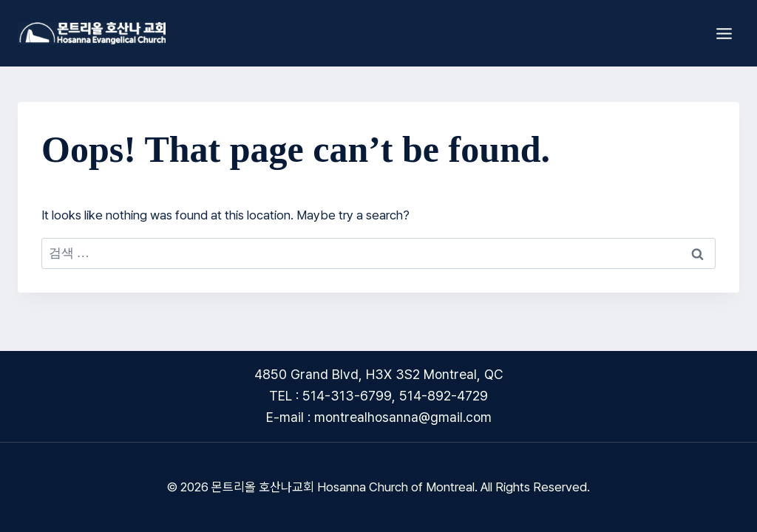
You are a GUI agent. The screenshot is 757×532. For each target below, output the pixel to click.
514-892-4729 (444, 396)
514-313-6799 (347, 396)
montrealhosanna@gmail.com (403, 417)
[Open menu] (724, 33)
